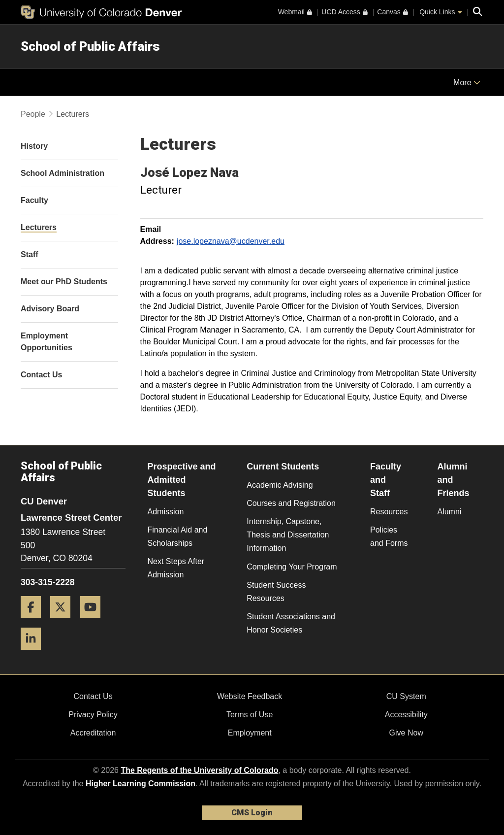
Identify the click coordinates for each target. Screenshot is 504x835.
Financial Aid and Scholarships (178, 536)
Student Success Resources (276, 592)
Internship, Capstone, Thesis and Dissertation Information (288, 535)
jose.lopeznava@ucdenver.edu (231, 241)
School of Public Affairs (90, 46)
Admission (166, 512)
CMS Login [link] (252, 813)
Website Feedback (250, 696)
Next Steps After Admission (176, 568)
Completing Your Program (292, 567)
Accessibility (406, 715)
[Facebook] (34, 621)
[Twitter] (64, 621)
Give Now (406, 733)
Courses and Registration (291, 503)
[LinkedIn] (34, 653)
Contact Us (93, 696)
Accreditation (93, 733)
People (33, 114)
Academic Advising (280, 485)
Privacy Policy (93, 715)
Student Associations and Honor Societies (291, 623)
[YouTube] (94, 621)
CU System (406, 696)
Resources (389, 512)
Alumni (449, 512)
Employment (250, 733)
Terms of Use (250, 715)
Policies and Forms (389, 536)
